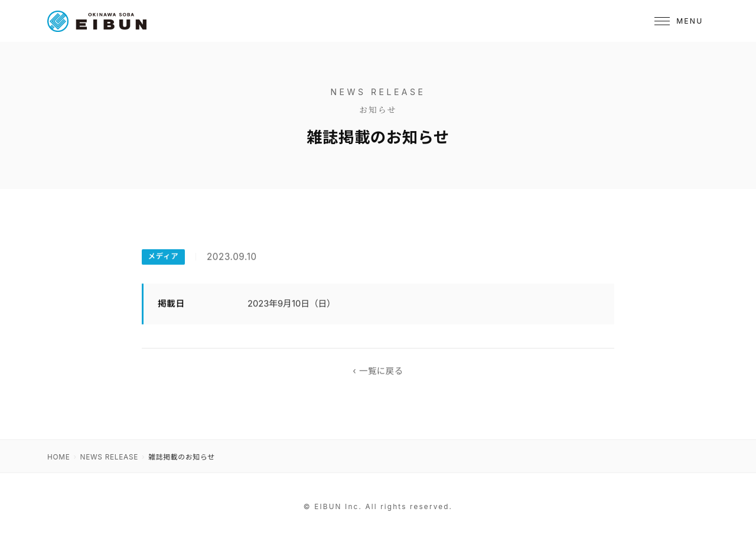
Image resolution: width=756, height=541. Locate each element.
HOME (58, 457)
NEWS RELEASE (110, 457)
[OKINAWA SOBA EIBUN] (97, 21)
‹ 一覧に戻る (378, 371)
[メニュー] (679, 21)
